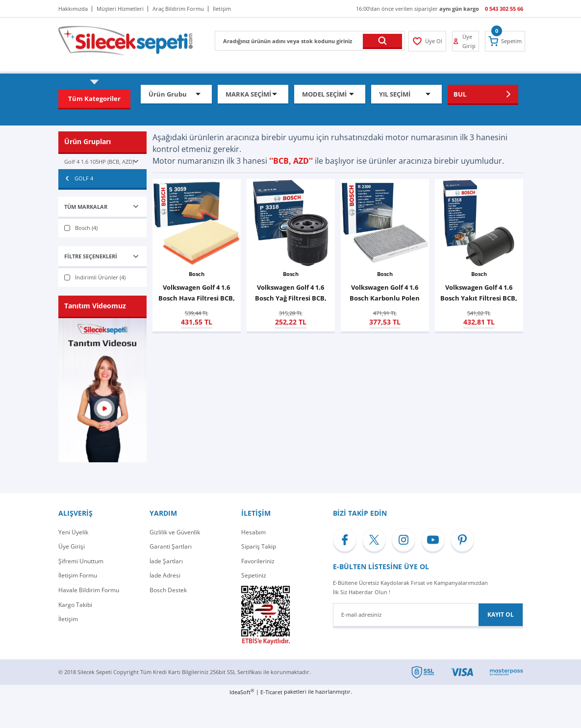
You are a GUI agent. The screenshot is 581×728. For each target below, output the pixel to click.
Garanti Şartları (171, 546)
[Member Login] (427, 41)
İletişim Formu (78, 575)
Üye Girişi (72, 546)
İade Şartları (166, 561)
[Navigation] (95, 99)
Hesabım (253, 532)
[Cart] (505, 41)
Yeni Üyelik (73, 532)
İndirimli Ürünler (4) (100, 277)
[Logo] (126, 40)
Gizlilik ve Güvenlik (175, 532)
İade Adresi (165, 575)
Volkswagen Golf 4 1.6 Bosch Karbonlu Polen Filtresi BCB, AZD (385, 293)
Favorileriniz (258, 561)
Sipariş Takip (259, 546)
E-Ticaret (271, 692)
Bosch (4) (86, 228)
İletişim (68, 619)
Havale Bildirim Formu (89, 590)
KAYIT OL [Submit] (501, 615)
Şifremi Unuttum (81, 561)
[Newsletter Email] (428, 615)
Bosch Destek (168, 590)
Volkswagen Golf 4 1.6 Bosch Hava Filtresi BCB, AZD (197, 293)
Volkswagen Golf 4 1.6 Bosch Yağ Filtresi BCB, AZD (291, 293)
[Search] (310, 41)
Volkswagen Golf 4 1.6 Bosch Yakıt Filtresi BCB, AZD (479, 293)
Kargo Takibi (75, 605)
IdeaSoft (242, 692)
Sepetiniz (254, 575)
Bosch (197, 274)
